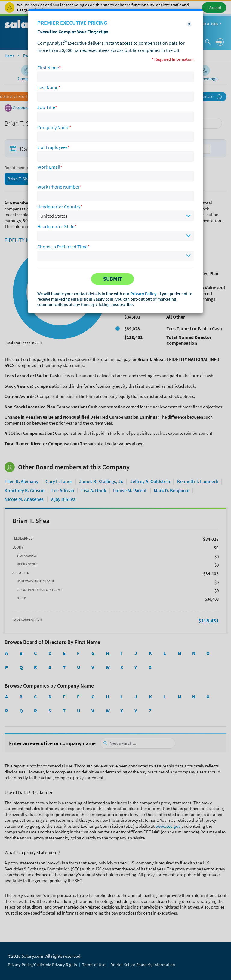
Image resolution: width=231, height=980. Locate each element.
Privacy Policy (143, 294)
